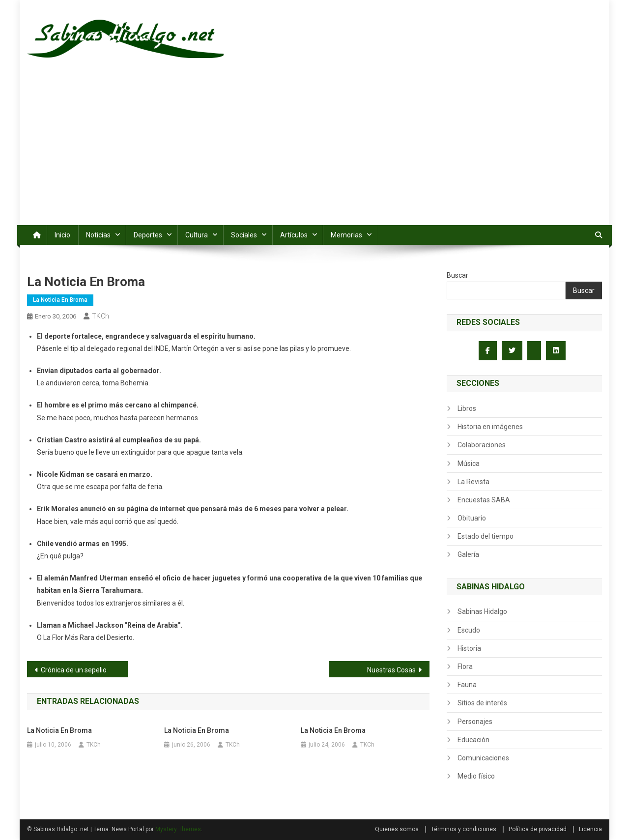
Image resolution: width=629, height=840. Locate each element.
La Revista (473, 482)
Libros (467, 408)
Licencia (590, 829)
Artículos (294, 235)
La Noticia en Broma (60, 300)
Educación (473, 740)
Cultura (197, 235)
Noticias (98, 235)
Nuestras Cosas (391, 670)
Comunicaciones (483, 758)
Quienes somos (397, 829)
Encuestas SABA (484, 500)
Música (469, 463)
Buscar (457, 275)
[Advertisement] (314, 151)
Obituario (472, 518)
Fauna (467, 685)
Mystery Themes (178, 829)
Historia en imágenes (490, 427)
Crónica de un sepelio (74, 670)
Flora (465, 666)
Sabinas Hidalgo (482, 611)
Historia (469, 648)
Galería (468, 554)
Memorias (346, 235)
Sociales (244, 235)
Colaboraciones (482, 445)
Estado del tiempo (486, 536)
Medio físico (476, 776)
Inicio (62, 235)
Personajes (475, 722)
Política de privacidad (538, 829)
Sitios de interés (482, 703)
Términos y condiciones (464, 829)
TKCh (100, 316)
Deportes (148, 235)
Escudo (469, 630)
